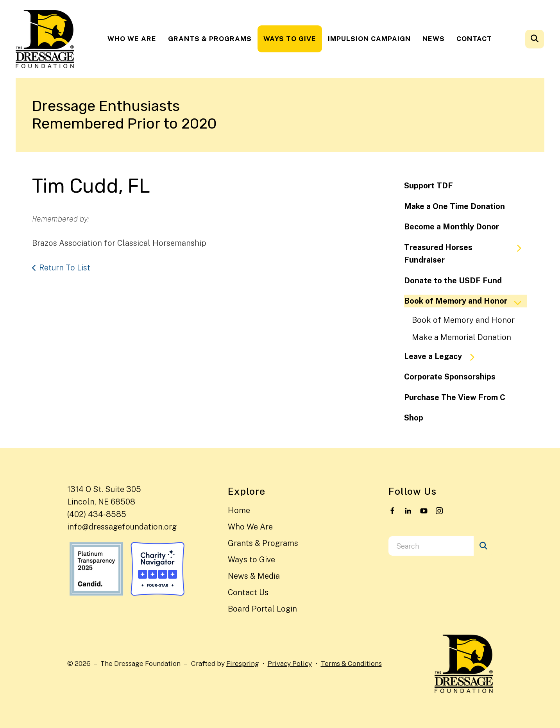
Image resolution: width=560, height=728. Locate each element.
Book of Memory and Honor (465, 301)
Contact (474, 38)
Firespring (243, 663)
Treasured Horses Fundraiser (466, 254)
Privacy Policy (290, 663)
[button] (535, 39)
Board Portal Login (262, 609)
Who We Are (132, 38)
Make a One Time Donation (454, 206)
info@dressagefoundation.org (122, 527)
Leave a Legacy (443, 357)
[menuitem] (132, 39)
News (434, 38)
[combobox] (431, 546)
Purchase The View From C (455, 397)
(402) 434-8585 (97, 514)
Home (239, 510)
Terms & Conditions (351, 663)
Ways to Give (290, 38)
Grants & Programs (210, 38)
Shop (414, 418)
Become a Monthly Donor (452, 227)
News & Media (254, 576)
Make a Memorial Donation (462, 337)
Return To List (65, 268)
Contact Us (248, 592)
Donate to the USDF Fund (453, 281)
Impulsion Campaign (369, 38)
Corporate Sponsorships (450, 377)
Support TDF (428, 186)
